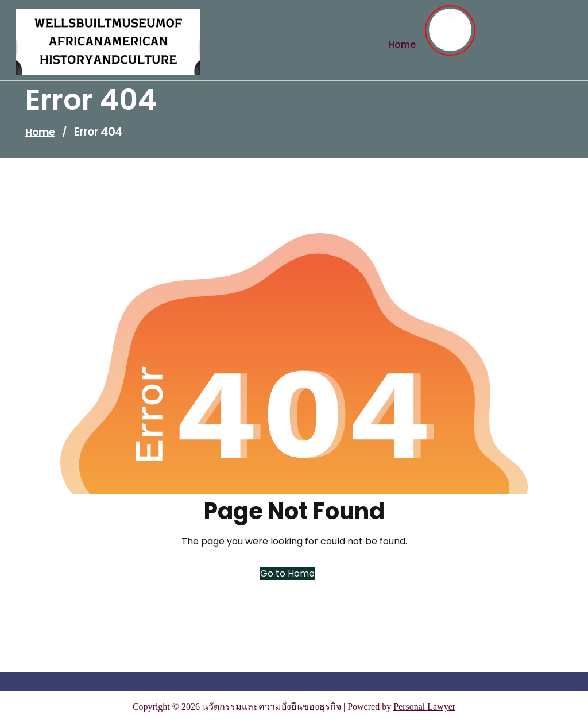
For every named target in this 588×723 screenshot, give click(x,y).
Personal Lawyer (424, 707)
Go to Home (287, 573)
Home (40, 132)
